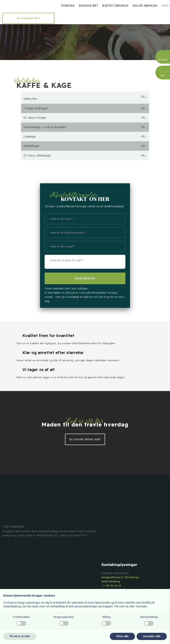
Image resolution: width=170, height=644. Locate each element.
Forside (68, 6)
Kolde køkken (145, 6)
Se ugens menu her (85, 439)
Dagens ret (88, 6)
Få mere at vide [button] (20, 636)
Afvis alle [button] (122, 636)
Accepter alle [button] (152, 636)
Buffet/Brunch (115, 6)
